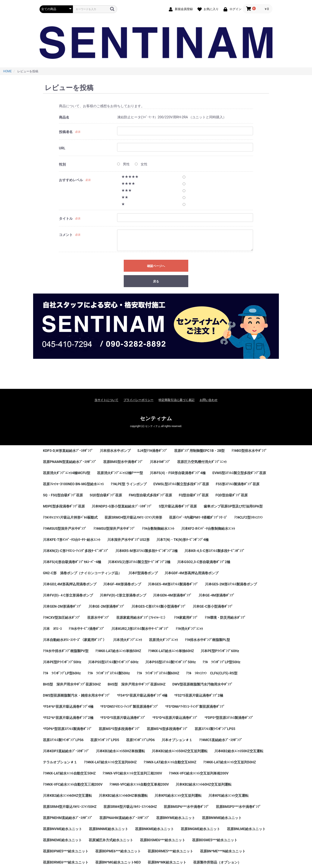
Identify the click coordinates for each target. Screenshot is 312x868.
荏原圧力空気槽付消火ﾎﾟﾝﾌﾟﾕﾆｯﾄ (202, 462)
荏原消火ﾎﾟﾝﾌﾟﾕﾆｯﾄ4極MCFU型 (67, 473)
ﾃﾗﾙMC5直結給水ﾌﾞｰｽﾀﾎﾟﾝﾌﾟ (221, 740)
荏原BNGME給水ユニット (200, 829)
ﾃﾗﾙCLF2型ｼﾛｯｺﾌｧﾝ (248, 517)
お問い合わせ (209, 400)
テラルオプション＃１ (60, 762)
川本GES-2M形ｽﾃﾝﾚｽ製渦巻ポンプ (231, 584)
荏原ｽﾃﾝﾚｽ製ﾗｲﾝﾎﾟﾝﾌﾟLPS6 (63, 740)
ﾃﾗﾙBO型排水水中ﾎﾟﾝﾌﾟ (249, 451)
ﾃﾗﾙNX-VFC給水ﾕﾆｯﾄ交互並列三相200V (132, 773)
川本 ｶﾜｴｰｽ (52, 629)
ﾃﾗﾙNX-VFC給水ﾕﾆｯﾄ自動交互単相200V (139, 784)
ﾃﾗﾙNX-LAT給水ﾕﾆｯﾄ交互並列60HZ (110, 762)
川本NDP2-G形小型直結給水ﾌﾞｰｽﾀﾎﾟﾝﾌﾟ (122, 506)
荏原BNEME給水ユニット (62, 840)
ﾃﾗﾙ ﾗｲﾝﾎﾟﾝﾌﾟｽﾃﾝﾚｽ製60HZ (158, 673)
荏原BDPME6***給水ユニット (118, 851)
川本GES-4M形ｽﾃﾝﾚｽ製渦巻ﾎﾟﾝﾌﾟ (173, 584)
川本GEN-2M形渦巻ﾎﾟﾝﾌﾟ (62, 606)
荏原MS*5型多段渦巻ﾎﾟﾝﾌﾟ (119, 729)
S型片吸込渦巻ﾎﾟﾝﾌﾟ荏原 (178, 506)
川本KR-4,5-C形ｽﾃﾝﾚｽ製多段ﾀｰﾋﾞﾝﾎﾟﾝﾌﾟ (215, 551)
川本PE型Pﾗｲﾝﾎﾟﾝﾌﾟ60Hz (220, 651)
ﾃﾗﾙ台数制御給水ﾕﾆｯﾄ (158, 529)
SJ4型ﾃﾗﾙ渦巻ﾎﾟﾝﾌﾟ (152, 451)
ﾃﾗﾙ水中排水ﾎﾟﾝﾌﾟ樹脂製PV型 (66, 651)
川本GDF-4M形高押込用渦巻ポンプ (191, 573)
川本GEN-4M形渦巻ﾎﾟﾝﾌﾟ (172, 595)
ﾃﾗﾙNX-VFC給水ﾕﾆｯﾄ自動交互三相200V (73, 784)
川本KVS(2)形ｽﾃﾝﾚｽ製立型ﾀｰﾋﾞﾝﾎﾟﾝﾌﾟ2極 (139, 562)
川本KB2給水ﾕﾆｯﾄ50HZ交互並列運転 (180, 751)
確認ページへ (156, 266)
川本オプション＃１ (177, 740)
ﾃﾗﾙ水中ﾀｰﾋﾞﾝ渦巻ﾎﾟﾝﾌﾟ (87, 629)
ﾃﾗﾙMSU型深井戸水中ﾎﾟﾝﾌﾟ (114, 529)
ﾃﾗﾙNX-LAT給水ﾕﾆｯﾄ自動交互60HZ (170, 762)
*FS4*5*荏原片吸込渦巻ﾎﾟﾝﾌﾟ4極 (142, 695)
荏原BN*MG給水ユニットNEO (118, 862)
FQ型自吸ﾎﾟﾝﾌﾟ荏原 (194, 495)
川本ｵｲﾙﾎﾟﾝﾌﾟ (160, 462)
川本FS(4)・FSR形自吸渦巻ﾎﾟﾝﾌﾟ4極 (178, 473)
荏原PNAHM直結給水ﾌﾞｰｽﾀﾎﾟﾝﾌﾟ (124, 818)
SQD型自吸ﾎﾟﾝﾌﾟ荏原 (106, 495)
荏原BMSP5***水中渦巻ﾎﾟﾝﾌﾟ (238, 807)
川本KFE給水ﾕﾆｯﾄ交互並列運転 (178, 796)
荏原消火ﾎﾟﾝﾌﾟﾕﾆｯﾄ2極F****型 (120, 473)
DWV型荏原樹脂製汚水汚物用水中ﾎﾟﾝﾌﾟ (202, 684)
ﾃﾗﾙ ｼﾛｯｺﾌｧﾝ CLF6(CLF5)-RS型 (212, 673)
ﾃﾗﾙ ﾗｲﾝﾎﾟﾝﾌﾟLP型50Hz (221, 662)
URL (62, 148)
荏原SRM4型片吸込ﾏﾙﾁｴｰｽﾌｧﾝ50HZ (70, 807)
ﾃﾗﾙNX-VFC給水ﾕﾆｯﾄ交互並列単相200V (199, 773)
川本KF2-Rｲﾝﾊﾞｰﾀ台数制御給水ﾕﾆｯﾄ (208, 529)
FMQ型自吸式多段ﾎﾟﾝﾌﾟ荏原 (150, 495)
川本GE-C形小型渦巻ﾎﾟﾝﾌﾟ (213, 606)
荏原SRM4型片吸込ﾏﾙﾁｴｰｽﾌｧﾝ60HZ (130, 807)
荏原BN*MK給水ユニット (167, 862)
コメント (66, 235)
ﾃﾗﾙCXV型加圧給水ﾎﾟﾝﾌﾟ (62, 618)
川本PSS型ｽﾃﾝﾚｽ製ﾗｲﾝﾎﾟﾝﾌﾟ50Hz (171, 662)
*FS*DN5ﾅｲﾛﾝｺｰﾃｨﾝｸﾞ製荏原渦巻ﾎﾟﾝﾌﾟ (129, 707)
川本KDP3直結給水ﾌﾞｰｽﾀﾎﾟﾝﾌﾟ (66, 751)
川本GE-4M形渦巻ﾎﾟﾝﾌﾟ (217, 595)
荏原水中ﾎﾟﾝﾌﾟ (98, 618)
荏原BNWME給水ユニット (222, 818)
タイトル (66, 219)
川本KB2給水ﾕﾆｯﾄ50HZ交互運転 (239, 751)
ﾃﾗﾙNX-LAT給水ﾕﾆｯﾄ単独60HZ (171, 651)
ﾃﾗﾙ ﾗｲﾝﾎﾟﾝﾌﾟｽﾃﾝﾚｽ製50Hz (109, 673)
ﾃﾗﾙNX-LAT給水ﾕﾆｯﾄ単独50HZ (118, 651)
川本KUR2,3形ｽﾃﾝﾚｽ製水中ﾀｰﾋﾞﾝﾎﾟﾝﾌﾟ (140, 629)
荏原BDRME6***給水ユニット (66, 862)
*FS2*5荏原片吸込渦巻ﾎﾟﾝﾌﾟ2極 (199, 695)
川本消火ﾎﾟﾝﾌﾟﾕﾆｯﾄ (128, 640)
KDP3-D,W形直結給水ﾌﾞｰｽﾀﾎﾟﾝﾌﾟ (68, 451)
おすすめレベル (71, 180)
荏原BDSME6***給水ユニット (163, 840)
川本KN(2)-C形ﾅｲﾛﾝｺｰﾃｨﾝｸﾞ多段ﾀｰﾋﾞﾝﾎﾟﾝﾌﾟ (76, 551)
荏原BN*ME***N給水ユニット (223, 851)
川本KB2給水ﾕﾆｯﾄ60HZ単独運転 (123, 796)
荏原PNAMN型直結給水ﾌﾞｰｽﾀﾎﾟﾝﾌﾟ (70, 462)
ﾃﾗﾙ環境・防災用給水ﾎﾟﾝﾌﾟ (225, 618)
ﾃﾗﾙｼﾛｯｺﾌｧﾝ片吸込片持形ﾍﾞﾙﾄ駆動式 (70, 517)
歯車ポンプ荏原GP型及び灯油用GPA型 (233, 506)
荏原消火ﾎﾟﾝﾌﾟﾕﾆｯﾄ (163, 640)
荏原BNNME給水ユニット (109, 829)
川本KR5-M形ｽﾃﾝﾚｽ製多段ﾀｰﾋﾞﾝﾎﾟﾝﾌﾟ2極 (146, 551)
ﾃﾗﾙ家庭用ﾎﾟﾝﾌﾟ (186, 618)
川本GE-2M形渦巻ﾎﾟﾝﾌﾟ (107, 606)
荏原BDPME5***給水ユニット (66, 851)
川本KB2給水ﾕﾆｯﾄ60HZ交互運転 (67, 796)
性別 (62, 164)
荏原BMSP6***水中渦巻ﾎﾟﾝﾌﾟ (186, 807)
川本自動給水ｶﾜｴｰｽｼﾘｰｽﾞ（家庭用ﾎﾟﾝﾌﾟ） (75, 640)
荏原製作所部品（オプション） (217, 862)
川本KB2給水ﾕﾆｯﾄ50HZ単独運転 (120, 751)
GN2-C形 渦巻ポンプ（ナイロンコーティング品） (82, 573)
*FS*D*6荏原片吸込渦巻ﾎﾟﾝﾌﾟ (175, 718)
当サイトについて (106, 400)
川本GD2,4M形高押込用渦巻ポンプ (70, 584)
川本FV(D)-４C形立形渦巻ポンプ (68, 595)
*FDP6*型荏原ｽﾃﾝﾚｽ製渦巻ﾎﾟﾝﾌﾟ (67, 729)
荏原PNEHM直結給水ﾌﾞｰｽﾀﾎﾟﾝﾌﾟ (68, 818)
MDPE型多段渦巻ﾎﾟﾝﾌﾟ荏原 (64, 506)
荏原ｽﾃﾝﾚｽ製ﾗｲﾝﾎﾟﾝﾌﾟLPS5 (215, 729)
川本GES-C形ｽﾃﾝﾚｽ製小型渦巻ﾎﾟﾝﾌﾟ (159, 606)
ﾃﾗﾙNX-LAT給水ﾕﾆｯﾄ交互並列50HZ (230, 762)
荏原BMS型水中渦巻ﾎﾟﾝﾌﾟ (123, 462)
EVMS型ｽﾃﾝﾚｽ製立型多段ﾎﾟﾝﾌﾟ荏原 (239, 473)
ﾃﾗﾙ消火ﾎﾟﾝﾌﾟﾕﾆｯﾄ (189, 629)
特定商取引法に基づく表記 (177, 400)
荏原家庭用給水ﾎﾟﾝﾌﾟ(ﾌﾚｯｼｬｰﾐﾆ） (142, 618)
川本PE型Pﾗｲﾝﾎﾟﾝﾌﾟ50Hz (62, 662)
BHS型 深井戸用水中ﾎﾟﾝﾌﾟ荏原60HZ (137, 684)
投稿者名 (66, 132)
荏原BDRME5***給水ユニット (170, 851)
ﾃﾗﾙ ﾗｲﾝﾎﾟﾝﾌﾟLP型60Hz (62, 673)
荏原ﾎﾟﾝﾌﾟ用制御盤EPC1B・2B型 (199, 451)
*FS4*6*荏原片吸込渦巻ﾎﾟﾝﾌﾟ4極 (68, 707)
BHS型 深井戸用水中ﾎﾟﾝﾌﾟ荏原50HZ (72, 684)
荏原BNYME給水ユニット (176, 818)
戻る (156, 281)
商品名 (64, 117)
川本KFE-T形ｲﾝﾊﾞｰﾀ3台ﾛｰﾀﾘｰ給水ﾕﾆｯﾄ (72, 540)
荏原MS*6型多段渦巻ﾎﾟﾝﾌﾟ (167, 729)
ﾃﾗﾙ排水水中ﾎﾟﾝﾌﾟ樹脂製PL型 (207, 640)
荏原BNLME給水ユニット (246, 829)
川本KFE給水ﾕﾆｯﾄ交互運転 (228, 796)
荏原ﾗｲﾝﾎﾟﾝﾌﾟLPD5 (105, 740)
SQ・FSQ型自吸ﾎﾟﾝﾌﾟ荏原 (63, 495)
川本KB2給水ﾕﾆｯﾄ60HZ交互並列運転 (204, 784)
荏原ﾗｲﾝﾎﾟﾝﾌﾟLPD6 (141, 740)
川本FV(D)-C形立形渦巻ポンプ (123, 595)
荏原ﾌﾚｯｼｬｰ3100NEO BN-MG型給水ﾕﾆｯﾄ (73, 484)
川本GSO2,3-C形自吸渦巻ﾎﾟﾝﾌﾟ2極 (204, 562)
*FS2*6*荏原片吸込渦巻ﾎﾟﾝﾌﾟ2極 (68, 718)
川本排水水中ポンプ (115, 451)
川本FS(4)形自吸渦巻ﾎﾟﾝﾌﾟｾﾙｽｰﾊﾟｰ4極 (72, 562)
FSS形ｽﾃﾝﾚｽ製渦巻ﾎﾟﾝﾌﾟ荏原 (238, 484)
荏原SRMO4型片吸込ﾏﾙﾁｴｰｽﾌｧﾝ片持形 (133, 517)
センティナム (156, 418)
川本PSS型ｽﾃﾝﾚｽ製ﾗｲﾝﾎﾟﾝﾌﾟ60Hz (113, 662)
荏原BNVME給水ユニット (63, 829)
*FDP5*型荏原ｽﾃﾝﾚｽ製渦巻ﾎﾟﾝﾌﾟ (229, 718)
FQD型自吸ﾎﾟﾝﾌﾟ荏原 (231, 495)
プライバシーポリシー (138, 400)
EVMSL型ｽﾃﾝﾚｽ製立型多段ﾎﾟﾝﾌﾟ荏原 (181, 484)
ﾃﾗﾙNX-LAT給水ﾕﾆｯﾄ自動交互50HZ (69, 773)
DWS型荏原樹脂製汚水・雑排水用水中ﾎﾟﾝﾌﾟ (77, 695)
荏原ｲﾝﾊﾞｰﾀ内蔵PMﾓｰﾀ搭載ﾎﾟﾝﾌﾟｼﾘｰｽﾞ (198, 517)
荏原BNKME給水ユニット (155, 829)
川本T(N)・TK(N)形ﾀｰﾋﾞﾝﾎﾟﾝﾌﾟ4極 (182, 540)
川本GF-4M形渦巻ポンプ (122, 584)
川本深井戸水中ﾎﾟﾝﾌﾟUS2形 (128, 540)
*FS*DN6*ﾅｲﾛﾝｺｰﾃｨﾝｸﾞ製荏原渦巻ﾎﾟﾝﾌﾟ (195, 707)
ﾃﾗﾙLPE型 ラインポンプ (129, 484)
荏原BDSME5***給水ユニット (215, 840)
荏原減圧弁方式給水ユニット (111, 840)
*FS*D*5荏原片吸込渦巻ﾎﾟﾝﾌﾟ (123, 718)
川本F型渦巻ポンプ (143, 573)
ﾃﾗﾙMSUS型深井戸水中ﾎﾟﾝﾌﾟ (65, 529)
